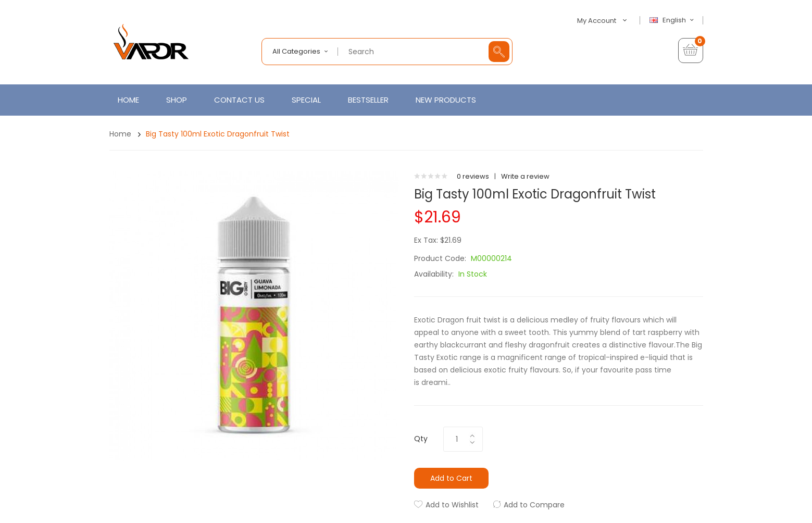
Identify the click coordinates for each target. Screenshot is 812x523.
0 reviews (473, 176)
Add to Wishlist (452, 505)
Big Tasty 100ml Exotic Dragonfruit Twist (218, 134)
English (673, 20)
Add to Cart (451, 478)
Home (120, 134)
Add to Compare (534, 505)
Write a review (525, 176)
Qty (421, 439)
